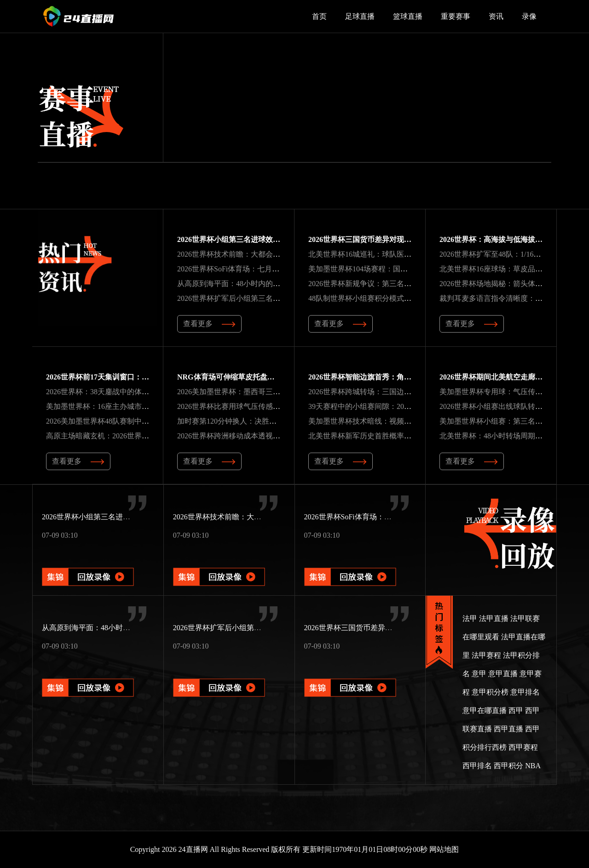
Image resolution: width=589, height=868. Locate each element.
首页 (319, 16)
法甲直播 (494, 618)
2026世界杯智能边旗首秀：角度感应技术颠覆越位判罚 (397, 377)
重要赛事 (456, 16)
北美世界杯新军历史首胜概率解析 (364, 436)
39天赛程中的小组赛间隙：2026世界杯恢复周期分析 (393, 406)
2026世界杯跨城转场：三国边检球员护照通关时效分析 (397, 392)
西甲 (516, 710)
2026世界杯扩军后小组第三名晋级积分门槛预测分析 (262, 298)
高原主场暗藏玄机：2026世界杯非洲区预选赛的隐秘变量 (138, 436)
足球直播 (360, 16)
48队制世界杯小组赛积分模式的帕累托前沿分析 (386, 298)
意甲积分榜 (490, 692)
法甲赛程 (486, 655)
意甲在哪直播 (485, 710)
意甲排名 (525, 692)
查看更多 (209, 324)
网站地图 (444, 849)
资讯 (496, 16)
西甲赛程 (523, 747)
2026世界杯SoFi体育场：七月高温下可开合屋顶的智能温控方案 (280, 269)
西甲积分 (508, 766)
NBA (533, 766)
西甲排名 (477, 766)
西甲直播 (508, 729)
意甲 (479, 674)
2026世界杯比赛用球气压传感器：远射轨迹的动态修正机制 (273, 406)
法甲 (470, 618)
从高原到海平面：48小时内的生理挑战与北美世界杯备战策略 (277, 284)
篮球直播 (408, 16)
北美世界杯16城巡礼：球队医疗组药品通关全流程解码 (397, 254)
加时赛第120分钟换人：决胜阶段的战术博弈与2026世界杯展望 (278, 421)
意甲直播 (503, 674)
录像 (529, 16)
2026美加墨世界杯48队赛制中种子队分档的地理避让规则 (138, 421)
